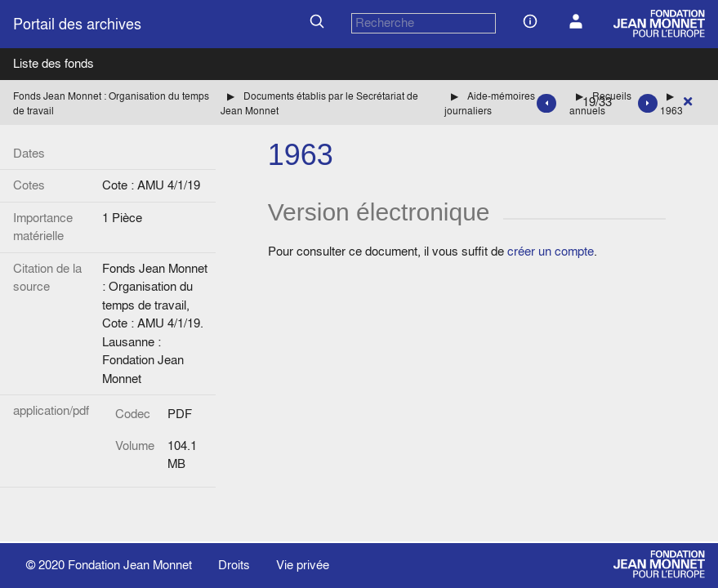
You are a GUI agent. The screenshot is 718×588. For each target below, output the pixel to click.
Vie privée (303, 565)
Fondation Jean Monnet (130, 565)
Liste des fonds (54, 63)
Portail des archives (77, 24)
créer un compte (551, 251)
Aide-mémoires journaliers (490, 103)
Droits (234, 565)
